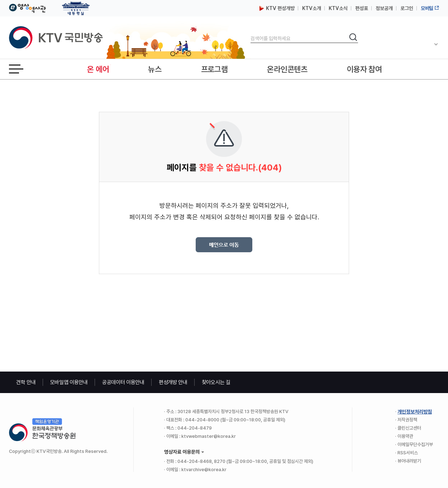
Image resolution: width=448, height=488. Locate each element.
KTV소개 (312, 8)
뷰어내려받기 (409, 461)
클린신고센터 (409, 428)
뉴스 (155, 69)
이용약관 (405, 436)
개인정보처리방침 (415, 412)
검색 (251, 32)
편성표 (362, 8)
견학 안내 (26, 382)
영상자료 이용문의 (182, 452)
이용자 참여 (364, 69)
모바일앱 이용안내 (69, 382)
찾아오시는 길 (216, 382)
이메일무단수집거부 (415, 444)
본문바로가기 (0, 0)
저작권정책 (407, 420)
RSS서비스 (408, 453)
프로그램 (215, 69)
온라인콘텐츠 (287, 69)
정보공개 (384, 8)
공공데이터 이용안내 (123, 382)
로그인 (407, 8)
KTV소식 (338, 8)
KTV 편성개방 (277, 8)
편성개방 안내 (173, 382)
